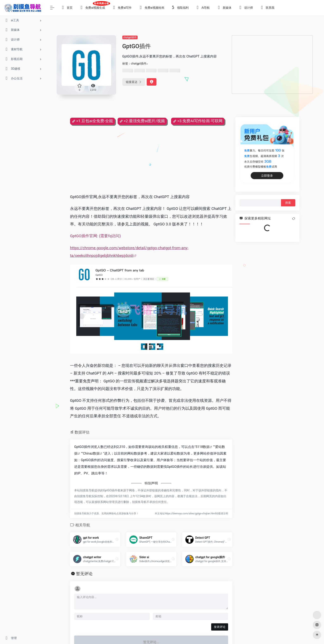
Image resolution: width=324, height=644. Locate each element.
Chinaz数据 (91, 453)
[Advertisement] (272, 65)
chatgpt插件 (130, 37)
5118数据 (202, 447)
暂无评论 (84, 574)
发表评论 (220, 627)
